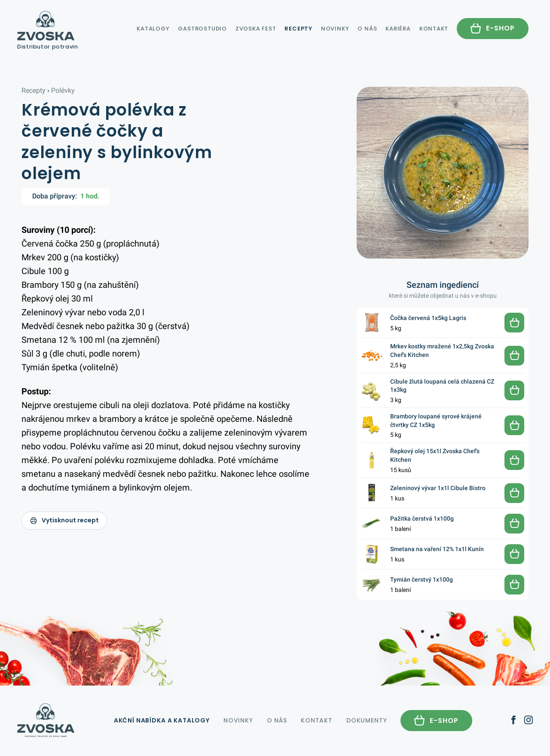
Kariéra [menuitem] (398, 29)
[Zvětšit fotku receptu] (443, 173)
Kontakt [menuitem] (434, 29)
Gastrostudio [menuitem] (202, 29)
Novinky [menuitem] (335, 29)
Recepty (34, 90)
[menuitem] (493, 29)
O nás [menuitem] (367, 29)
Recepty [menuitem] (298, 29)
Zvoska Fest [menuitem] (256, 29)
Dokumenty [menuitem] (367, 720)
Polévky (63, 90)
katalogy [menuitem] (152, 29)
